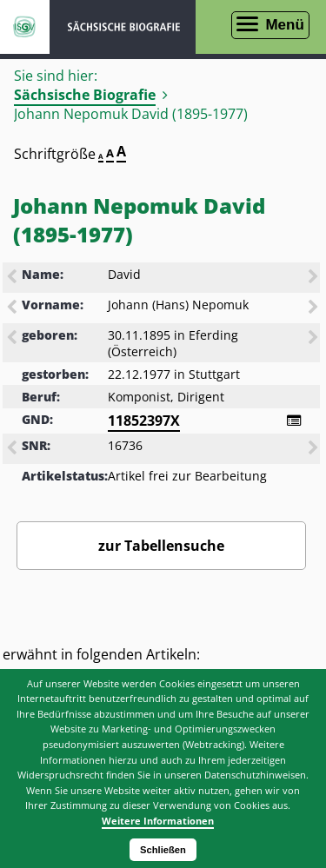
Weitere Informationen (158, 821)
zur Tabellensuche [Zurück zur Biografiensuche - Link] (161, 546)
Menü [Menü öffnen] (284, 25)
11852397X (144, 421)
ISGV (25, 27)
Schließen (163, 850)
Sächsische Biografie (85, 95)
